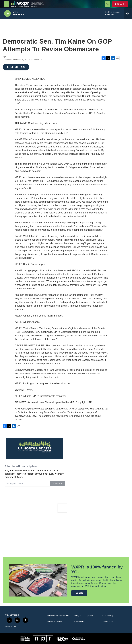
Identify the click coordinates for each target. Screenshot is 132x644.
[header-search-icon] (108, 4)
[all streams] (128, 13)
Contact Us (79, 622)
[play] (7, 13)
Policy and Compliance (84, 616)
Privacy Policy (107, 616)
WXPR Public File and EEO (58, 616)
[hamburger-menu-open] (7, 4)
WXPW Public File (55, 622)
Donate (121, 4)
